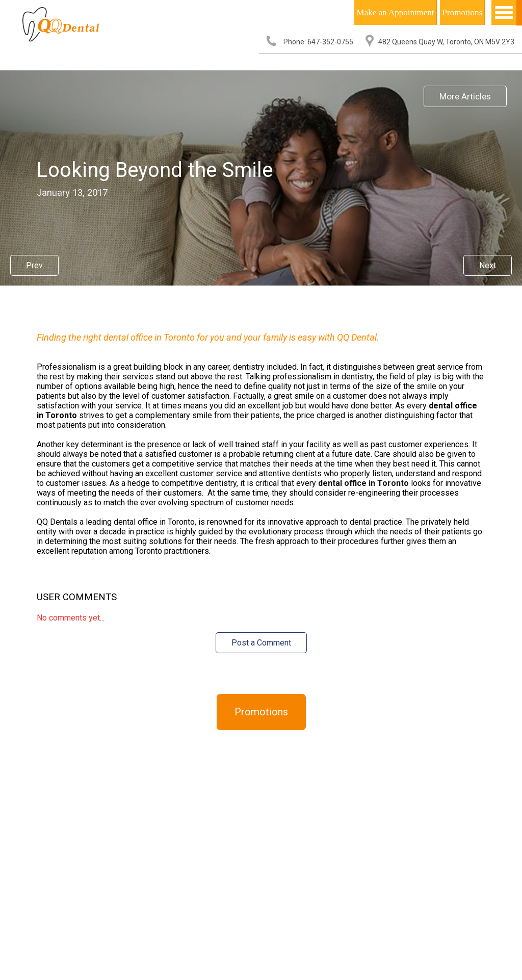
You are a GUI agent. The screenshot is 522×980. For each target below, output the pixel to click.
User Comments (77, 597)
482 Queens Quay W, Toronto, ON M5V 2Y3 (446, 42)
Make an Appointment (396, 12)
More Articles (465, 96)
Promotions (462, 12)
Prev (34, 265)
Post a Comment (261, 643)
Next (488, 265)
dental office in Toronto (363, 483)
